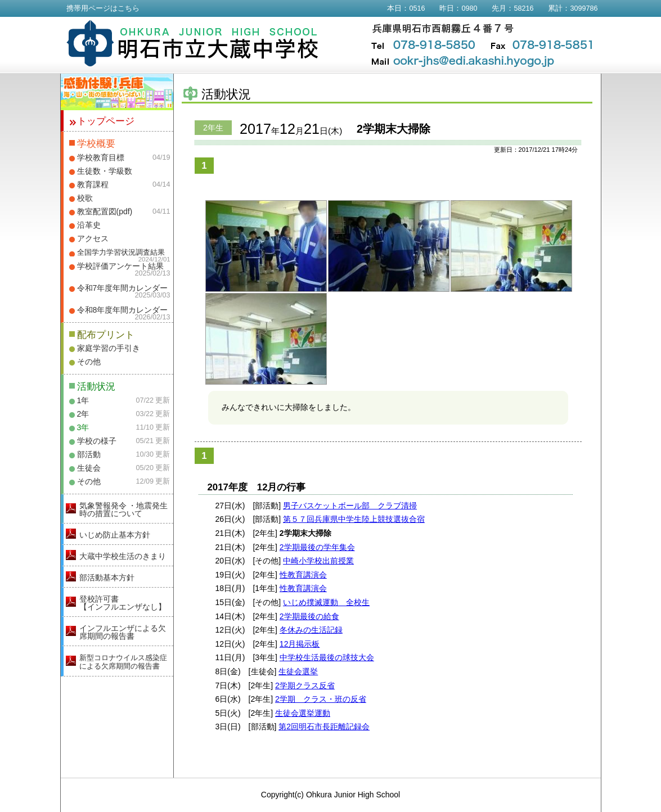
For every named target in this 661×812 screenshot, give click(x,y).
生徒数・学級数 (105, 171)
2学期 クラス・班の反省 (321, 699)
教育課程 (93, 184)
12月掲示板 (300, 644)
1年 (83, 400)
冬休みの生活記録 (311, 630)
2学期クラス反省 (305, 685)
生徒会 (89, 468)
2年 (83, 414)
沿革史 (89, 225)
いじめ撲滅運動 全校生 (326, 602)
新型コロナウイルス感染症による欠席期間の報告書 (123, 662)
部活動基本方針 (107, 578)
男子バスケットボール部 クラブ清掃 (350, 506)
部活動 (89, 454)
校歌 (85, 198)
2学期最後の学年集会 (317, 547)
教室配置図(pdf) (105, 211)
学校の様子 (97, 441)
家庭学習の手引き (109, 348)
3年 (83, 427)
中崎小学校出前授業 (318, 561)
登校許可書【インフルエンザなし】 (123, 603)
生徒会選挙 (298, 671)
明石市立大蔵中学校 (193, 43)
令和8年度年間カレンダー (123, 310)
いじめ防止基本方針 (115, 535)
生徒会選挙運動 (303, 713)
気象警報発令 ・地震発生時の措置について (124, 509)
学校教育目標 (101, 157)
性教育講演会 (303, 575)
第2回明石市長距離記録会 (324, 727)
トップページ (106, 121)
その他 (89, 362)
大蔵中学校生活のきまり (123, 556)
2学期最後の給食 (309, 616)
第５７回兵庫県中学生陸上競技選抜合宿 (354, 519)
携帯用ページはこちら (103, 8)
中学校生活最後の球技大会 (327, 657)
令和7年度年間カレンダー (123, 288)
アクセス (93, 238)
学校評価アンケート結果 (120, 266)
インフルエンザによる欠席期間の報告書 (123, 632)
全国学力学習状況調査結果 (121, 252)
